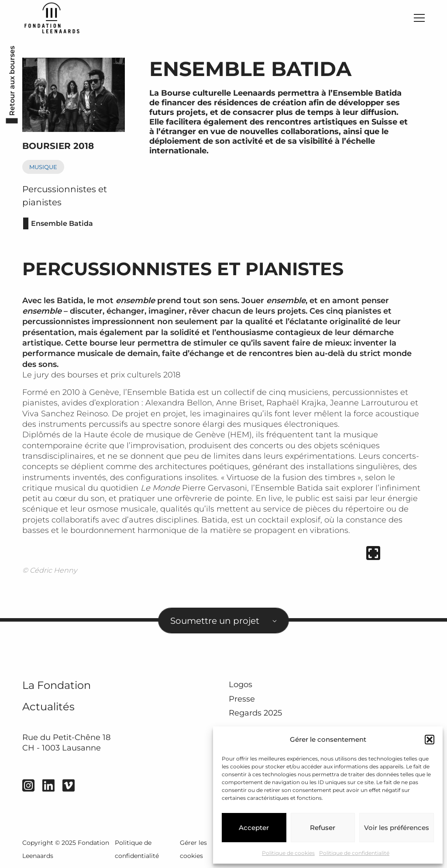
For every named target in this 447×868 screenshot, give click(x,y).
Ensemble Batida (62, 223)
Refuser (323, 828)
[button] (430, 740)
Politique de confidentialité (354, 853)
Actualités (48, 707)
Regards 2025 (255, 713)
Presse (242, 699)
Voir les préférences (397, 828)
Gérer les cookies (193, 849)
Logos (241, 685)
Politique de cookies (288, 853)
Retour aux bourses (12, 80)
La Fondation (57, 685)
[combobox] (223, 621)
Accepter (254, 828)
